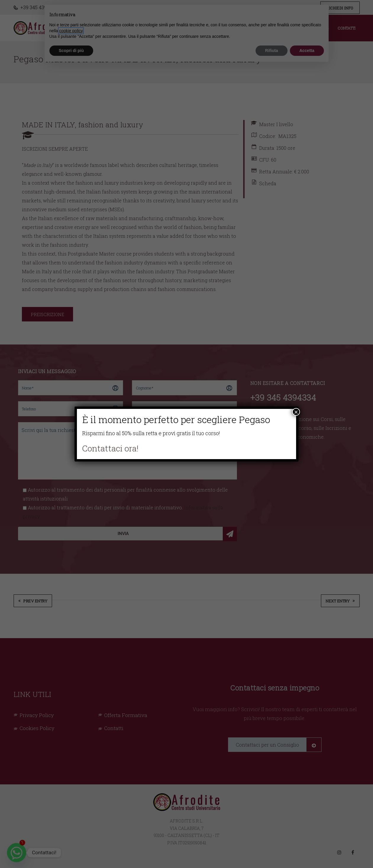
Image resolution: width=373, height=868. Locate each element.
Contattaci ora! (110, 448)
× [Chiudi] (296, 412)
